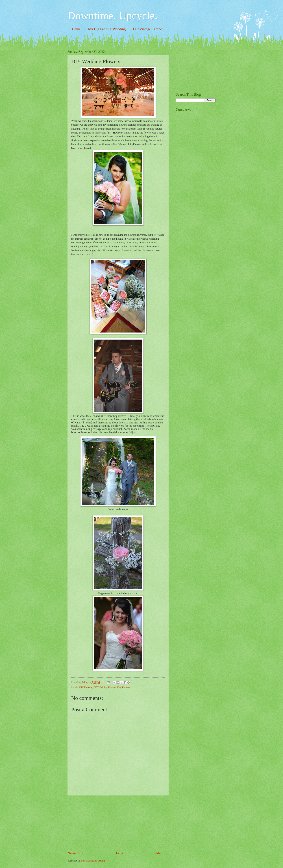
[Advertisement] (118, 823)
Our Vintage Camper (148, 29)
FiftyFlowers (124, 687)
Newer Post (76, 853)
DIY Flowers (86, 687)
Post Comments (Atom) (93, 861)
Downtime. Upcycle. (112, 16)
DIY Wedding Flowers (105, 687)
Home (76, 29)
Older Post (161, 853)
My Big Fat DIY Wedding (107, 29)
